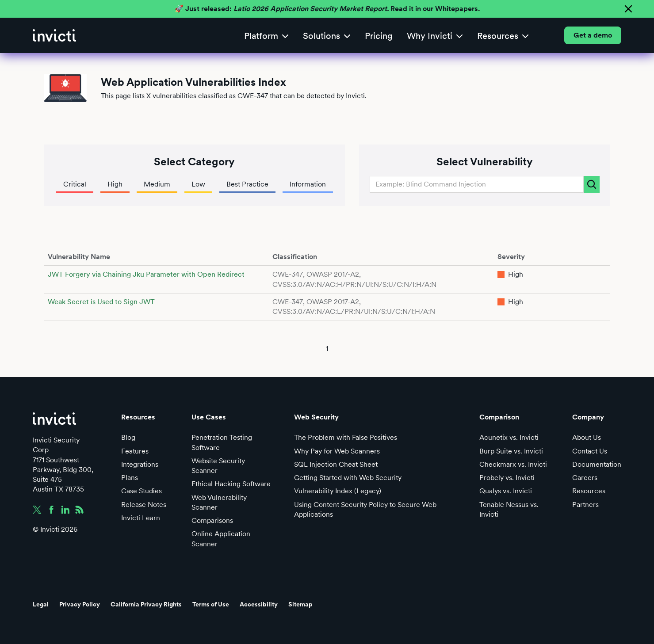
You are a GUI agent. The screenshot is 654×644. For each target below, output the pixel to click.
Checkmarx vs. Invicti (513, 464)
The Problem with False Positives (346, 437)
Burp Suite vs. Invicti (511, 451)
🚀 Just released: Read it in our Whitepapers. (327, 9)
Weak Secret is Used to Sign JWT (101, 302)
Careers (585, 478)
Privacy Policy (80, 604)
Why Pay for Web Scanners (337, 451)
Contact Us (590, 451)
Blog (128, 437)
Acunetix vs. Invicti (509, 437)
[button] (266, 36)
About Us (587, 437)
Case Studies (142, 491)
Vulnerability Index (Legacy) (338, 491)
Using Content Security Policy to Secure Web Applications (365, 509)
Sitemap (300, 604)
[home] (54, 35)
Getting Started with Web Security (348, 478)
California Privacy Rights (146, 604)
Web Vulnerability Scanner (219, 502)
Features (135, 451)
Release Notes (144, 505)
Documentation (597, 464)
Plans (130, 478)
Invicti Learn (141, 518)
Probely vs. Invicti (507, 478)
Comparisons (212, 520)
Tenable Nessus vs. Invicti (509, 509)
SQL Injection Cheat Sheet (336, 464)
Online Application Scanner (221, 539)
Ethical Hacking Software (231, 484)
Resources (589, 491)
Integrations (140, 464)
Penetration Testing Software (222, 442)
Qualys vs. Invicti (506, 491)
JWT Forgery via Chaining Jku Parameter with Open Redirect (146, 274)
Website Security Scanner (218, 466)
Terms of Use (211, 604)
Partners (585, 505)
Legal (41, 604)
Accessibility (259, 604)
